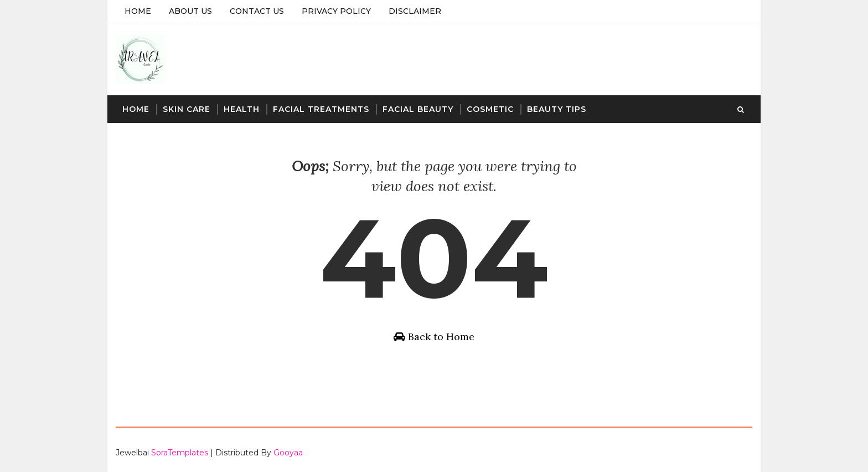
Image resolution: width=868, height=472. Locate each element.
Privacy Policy (336, 11)
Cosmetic (490, 109)
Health (242, 109)
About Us (190, 11)
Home (138, 11)
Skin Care (187, 109)
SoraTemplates (180, 453)
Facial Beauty (418, 109)
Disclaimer (415, 11)
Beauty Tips (557, 109)
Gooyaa (288, 453)
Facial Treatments (321, 109)
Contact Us (257, 11)
